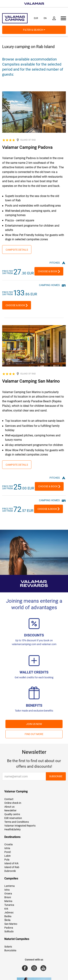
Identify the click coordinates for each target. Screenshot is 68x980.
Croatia (9, 844)
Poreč (8, 852)
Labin (8, 856)
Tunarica (9, 905)
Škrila (7, 920)
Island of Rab (12, 867)
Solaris (8, 947)
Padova (9, 928)
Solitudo (9, 931)
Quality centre (12, 814)
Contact (9, 799)
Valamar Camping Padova (27, 147)
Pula (7, 860)
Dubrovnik (10, 871)
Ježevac (9, 912)
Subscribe (56, 776)
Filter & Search (34, 30)
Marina (8, 901)
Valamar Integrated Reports (20, 826)
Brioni (8, 897)
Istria (7, 848)
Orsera (8, 894)
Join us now (34, 724)
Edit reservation (13, 818)
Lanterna (10, 886)
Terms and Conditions (17, 822)
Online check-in (13, 803)
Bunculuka (10, 950)
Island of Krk (11, 863)
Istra (7, 890)
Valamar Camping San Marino (31, 381)
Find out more (34, 734)
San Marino (11, 924)
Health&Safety (13, 829)
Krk (6, 909)
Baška (8, 916)
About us (9, 807)
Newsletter (10, 810)
